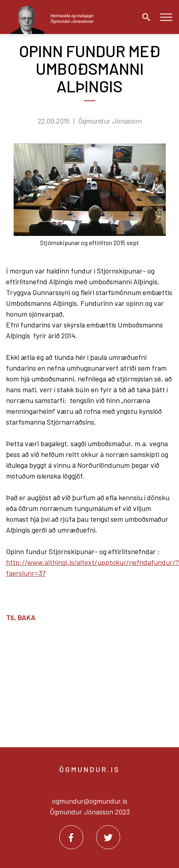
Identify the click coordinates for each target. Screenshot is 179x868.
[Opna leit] (144, 17)
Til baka (21, 617)
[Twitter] (108, 837)
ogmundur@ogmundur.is (90, 801)
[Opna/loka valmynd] (166, 17)
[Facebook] (71, 837)
